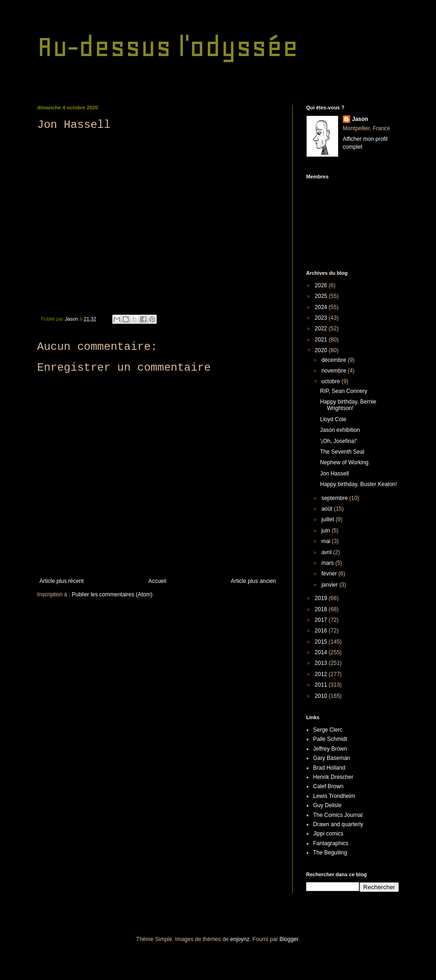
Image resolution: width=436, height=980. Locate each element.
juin (327, 531)
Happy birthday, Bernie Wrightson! (348, 405)
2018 (322, 609)
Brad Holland (329, 768)
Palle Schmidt (330, 739)
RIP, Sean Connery (344, 391)
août (328, 509)
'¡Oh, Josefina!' (338, 441)
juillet (329, 519)
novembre (335, 371)
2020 (322, 350)
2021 (322, 340)
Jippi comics (328, 834)
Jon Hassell (334, 474)
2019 (322, 598)
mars (328, 563)
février (330, 574)
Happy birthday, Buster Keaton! (359, 484)
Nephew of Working (344, 462)
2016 (322, 631)
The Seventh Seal (342, 452)
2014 (322, 652)
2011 (322, 685)
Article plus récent (61, 581)
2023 (322, 318)
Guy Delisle (327, 805)
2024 (322, 307)
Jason (360, 119)
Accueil (157, 581)
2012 (322, 674)
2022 (322, 329)
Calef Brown (328, 786)
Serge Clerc (328, 730)
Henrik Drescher (333, 777)
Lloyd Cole (333, 419)
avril (327, 552)
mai (327, 541)
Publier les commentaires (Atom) (112, 594)
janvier (330, 585)
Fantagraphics (331, 843)
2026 (322, 285)
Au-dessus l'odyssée (168, 47)
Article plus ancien (253, 581)
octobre (331, 381)
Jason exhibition (340, 430)
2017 (322, 620)
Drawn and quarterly (338, 824)
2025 (322, 296)
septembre (335, 498)
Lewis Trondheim (334, 796)
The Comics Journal (338, 815)
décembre (335, 360)
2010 (322, 696)
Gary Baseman (332, 758)
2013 (322, 663)
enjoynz (240, 939)
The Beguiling (330, 853)
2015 (322, 642)
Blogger (289, 939)
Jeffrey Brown (330, 749)
